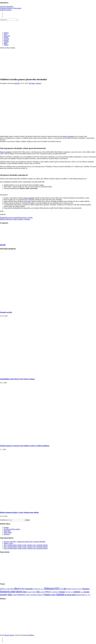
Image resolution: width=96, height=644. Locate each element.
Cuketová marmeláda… (7, 7)
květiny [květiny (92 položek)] (34, 592)
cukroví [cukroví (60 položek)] (42, 589)
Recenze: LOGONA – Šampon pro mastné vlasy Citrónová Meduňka (25, 542)
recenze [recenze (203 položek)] (87, 592)
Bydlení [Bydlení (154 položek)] (22, 589)
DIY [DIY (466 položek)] (57, 588)
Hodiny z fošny (8, 543)
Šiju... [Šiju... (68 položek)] (87, 595)
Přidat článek (8, 533)
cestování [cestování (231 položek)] (29, 589)
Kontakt (6, 527)
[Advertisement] (48, 63)
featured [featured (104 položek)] (69, 589)
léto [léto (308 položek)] (38, 592)
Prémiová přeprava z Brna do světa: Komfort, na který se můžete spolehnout (25, 446)
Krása (5, 34)
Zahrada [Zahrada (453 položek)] (60, 594)
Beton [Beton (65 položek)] (6, 589)
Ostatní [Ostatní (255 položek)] (62, 592)
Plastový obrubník (5, 152)
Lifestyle (6, 39)
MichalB (17, 83)
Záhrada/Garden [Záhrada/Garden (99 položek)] (81, 595)
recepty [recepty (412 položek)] (4, 594)
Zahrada (6, 42)
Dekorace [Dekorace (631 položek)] (49, 588)
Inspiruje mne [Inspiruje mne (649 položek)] (8, 591)
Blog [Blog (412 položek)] (17, 588)
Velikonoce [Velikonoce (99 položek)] (40, 595)
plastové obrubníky (29, 198)
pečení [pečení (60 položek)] (72, 592)
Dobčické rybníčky (6, 10)
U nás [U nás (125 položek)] (27, 595)
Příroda (6, 37)
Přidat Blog (7, 531)
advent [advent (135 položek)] (2, 589)
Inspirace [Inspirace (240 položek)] (86, 589)
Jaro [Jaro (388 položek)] (25, 591)
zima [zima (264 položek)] (74, 595)
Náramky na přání (6, 312)
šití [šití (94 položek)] (89, 595)
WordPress (31, 635)
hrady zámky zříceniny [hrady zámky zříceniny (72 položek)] (77, 589)
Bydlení (6, 33)
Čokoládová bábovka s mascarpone (11, 8)
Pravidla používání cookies (12, 529)
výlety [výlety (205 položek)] (53, 595)
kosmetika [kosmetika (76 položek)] (29, 592)
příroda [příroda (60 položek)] (82, 592)
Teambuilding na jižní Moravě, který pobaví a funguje (17, 379)
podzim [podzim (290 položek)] (77, 592)
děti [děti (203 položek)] (65, 589)
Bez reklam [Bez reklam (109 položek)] (11, 589)
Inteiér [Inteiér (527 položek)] (19, 591)
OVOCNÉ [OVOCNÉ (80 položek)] (68, 592)
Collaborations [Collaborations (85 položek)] (37, 589)
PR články (32, 83)
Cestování (7, 36)
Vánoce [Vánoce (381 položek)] (47, 594)
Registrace (7, 534)
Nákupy (6, 45)
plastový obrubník (68, 136)
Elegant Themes (9, 635)
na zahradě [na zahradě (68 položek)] (43, 592)
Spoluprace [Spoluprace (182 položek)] (21, 595)
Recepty (6, 40)
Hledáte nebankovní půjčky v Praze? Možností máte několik (19, 512)
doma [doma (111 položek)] (61, 589)
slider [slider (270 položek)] (10, 595)
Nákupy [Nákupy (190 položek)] (48, 592)
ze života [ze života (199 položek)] (68, 595)
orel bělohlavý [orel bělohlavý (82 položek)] (55, 592)
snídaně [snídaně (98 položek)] (15, 595)
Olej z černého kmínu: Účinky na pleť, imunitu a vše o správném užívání (26, 545)
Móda (5, 43)
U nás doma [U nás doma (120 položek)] (33, 595)
